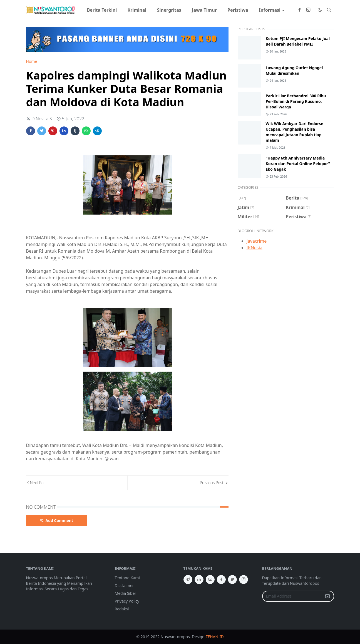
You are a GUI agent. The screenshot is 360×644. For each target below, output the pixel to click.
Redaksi (122, 609)
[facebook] (299, 10)
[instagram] (308, 10)
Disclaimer (124, 585)
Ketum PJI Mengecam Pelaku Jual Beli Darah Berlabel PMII (298, 41)
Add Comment (57, 520)
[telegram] (188, 580)
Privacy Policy (127, 601)
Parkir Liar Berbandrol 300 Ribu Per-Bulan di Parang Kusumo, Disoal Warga (296, 101)
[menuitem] (102, 10)
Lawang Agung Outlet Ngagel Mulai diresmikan (294, 70)
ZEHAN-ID (214, 637)
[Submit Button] (327, 596)
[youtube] (210, 580)
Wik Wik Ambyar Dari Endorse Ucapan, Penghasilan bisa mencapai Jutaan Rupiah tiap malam (295, 132)
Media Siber (126, 593)
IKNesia (255, 248)
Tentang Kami (127, 578)
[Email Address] (292, 596)
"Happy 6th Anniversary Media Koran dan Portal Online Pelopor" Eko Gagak (298, 164)
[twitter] (232, 580)
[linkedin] (199, 580)
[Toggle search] (329, 10)
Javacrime (257, 241)
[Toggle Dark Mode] (320, 10)
